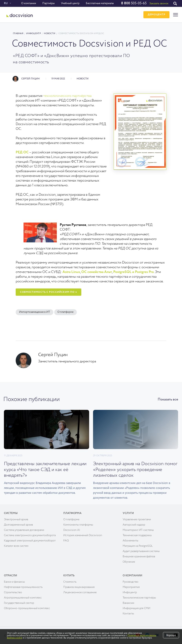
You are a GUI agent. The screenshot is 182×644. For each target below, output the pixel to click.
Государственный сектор (19, 603)
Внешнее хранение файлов (139, 556)
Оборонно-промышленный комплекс (27, 608)
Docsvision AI (72, 530)
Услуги (128, 513)
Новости (50, 33)
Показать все (168, 399)
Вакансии (128, 603)
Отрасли (10, 575)
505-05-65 (134, 3)
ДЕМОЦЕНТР (156, 15)
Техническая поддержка (137, 535)
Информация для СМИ (136, 608)
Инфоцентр (34, 33)
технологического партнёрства (67, 96)
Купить (69, 575)
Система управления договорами (24, 530)
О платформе (66, 312)
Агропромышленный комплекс (23, 597)
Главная (18, 33)
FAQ (66, 540)
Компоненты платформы (78, 524)
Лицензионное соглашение (80, 592)
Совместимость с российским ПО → (48, 292)
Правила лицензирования (79, 587)
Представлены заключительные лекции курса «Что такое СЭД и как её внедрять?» (45, 469)
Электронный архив (16, 519)
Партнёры (48, 3)
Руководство (130, 581)
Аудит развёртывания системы (141, 551)
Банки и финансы (14, 581)
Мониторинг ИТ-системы (138, 530)
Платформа (72, 513)
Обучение (129, 561)
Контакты (128, 613)
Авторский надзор (134, 524)
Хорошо (171, 635)
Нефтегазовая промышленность (23, 587)
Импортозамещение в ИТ (34, 312)
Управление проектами (137, 519)
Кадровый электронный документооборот (30, 540)
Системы (11, 513)
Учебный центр (70, 3)
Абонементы (130, 540)
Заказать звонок (159, 4)
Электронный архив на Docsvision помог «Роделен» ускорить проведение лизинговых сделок (135, 469)
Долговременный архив (18, 524)
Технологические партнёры (139, 597)
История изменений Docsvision (83, 535)
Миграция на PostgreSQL (138, 546)
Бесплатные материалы (100, 3)
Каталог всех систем (16, 546)
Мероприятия (131, 587)
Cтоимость (70, 581)
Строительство (13, 592)
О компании (29, 3)
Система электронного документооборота (30, 535)
